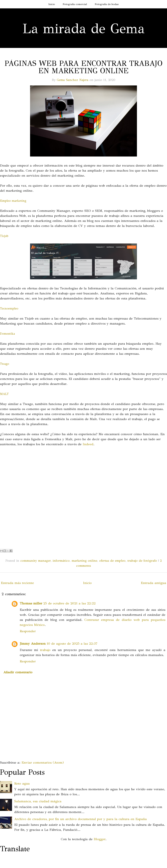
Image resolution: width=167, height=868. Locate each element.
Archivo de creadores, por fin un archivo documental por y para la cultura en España (80, 819)
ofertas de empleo (112, 561)
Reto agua (22, 783)
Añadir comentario (18, 672)
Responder (28, 631)
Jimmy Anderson (33, 644)
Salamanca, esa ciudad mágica (38, 801)
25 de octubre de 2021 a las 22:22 (69, 603)
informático (61, 561)
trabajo (45, 650)
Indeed (88, 444)
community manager (35, 561)
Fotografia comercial (75, 4)
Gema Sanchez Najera (73, 80)
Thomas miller (31, 603)
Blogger (100, 839)
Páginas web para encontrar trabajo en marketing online (84, 67)
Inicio (52, 4)
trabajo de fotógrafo (142, 561)
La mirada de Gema (83, 29)
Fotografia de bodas (107, 4)
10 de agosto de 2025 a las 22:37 (72, 644)
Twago (5, 364)
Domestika (7, 334)
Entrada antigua (153, 583)
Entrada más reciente (17, 583)
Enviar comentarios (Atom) (43, 763)
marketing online (84, 561)
